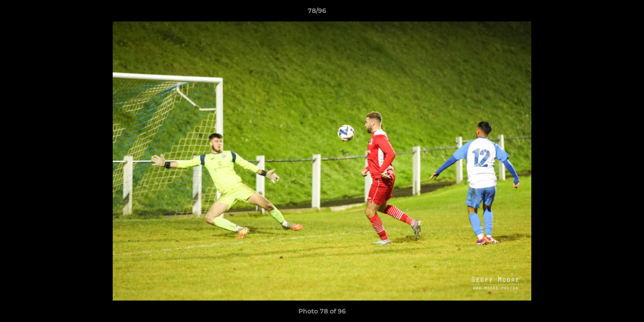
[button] (606, 13)
